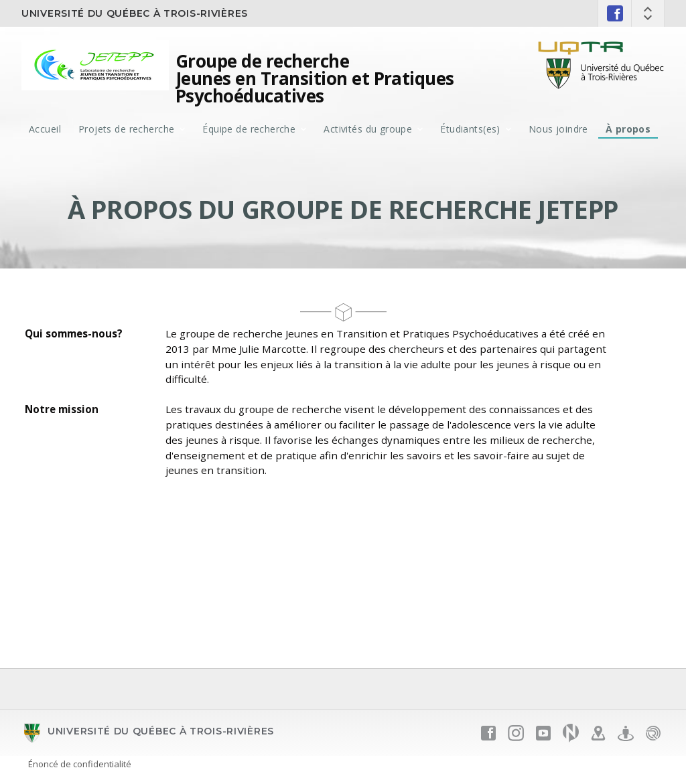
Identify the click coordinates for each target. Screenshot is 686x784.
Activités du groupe (368, 129)
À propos (628, 129)
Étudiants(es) (470, 129)
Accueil (45, 129)
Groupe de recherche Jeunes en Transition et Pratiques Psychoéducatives (315, 78)
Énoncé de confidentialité (80, 764)
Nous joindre (558, 129)
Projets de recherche (126, 129)
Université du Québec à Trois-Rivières (135, 13)
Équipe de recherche (249, 129)
